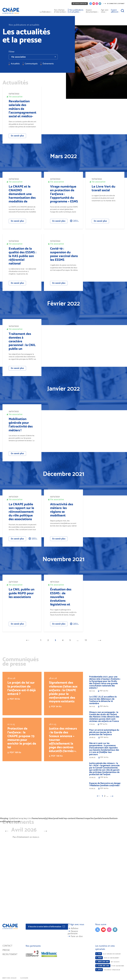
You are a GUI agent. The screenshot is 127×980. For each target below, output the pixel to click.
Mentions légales (10, 978)
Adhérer (75, 928)
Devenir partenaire (73, 932)
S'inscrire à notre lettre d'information (47, 927)
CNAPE (12, 9)
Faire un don (77, 936)
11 (86, 640)
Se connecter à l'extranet (114, 4)
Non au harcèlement (107, 958)
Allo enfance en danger (108, 954)
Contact (7, 946)
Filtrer (12, 52)
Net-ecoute (107, 962)
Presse (6, 950)
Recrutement (10, 954)
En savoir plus (17, 136)
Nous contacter (80, 4)
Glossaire (24, 978)
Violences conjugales (108, 970)
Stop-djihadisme (110, 966)
